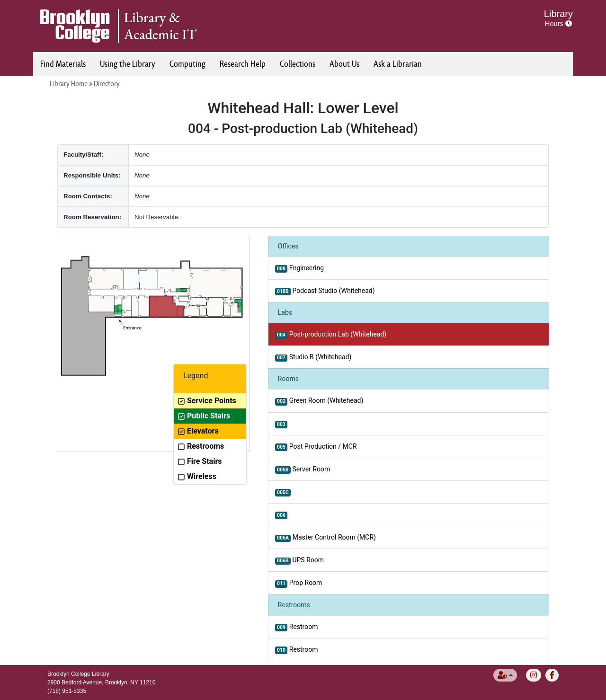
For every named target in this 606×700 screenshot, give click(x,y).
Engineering (299, 268)
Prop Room (299, 583)
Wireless (197, 476)
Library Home (69, 84)
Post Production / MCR (316, 447)
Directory (107, 84)
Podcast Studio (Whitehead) (325, 291)
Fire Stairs (200, 461)
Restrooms (201, 446)
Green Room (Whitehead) (319, 401)
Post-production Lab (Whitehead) (331, 335)
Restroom (297, 627)
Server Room (303, 470)
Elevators (198, 431)
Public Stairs (204, 416)
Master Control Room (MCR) (325, 538)
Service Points (207, 401)
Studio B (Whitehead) (313, 357)
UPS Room (299, 560)
